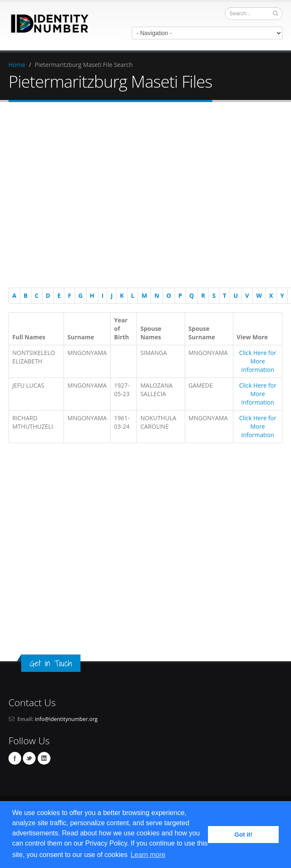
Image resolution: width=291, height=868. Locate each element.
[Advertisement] (79, 196)
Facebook (15, 758)
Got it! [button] (244, 835)
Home (17, 65)
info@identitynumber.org (66, 719)
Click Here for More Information (258, 361)
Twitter (29, 758)
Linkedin (44, 758)
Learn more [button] (148, 855)
